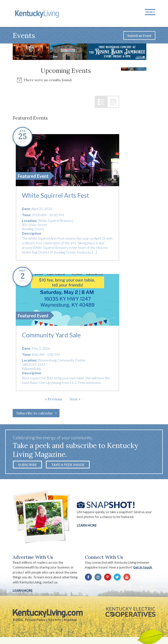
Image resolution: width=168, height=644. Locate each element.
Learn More (87, 526)
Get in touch (143, 568)
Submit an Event (139, 36)
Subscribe (27, 465)
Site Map (70, 620)
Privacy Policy (35, 620)
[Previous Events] (54, 400)
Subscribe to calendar (35, 414)
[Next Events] (75, 400)
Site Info (55, 620)
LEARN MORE (23, 591)
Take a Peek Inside (68, 465)
